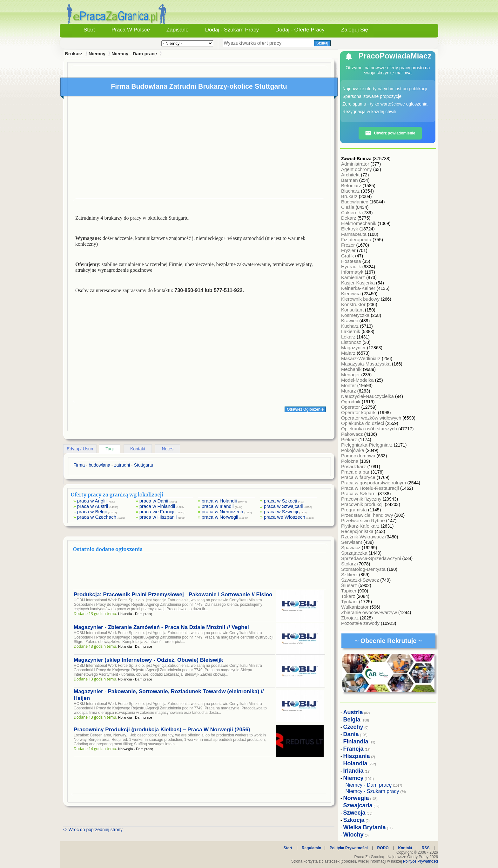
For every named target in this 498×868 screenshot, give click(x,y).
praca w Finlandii (157, 506)
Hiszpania (357, 756)
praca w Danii (154, 501)
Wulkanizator (356, 607)
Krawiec (350, 321)
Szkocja (354, 820)
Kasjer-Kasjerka (359, 283)
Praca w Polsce (131, 30)
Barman (350, 180)
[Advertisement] (199, 149)
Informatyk (353, 272)
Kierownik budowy (361, 299)
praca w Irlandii (218, 506)
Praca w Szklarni (360, 493)
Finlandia (356, 742)
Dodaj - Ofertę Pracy (300, 30)
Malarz (349, 353)
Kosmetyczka (356, 315)
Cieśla (348, 207)
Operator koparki (360, 412)
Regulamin (311, 848)
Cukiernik (352, 212)
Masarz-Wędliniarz (361, 358)
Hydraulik (352, 267)
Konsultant (353, 310)
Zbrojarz (350, 618)
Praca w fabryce (359, 477)
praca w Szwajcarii (284, 506)
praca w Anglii (92, 501)
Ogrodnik (351, 402)
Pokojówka (353, 450)
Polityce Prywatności (421, 861)
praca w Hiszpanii (158, 517)
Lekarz (349, 337)
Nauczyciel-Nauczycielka (368, 396)
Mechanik (352, 369)
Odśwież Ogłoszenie (305, 409)
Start (89, 30)
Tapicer (350, 591)
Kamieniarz (354, 277)
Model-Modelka (358, 380)
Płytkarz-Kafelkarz (361, 526)
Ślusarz (350, 585)
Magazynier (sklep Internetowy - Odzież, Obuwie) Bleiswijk (148, 660)
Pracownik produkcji (363, 504)
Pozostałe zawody (361, 623)
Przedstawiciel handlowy (368, 515)
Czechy (353, 727)
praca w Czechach (97, 517)
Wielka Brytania (365, 827)
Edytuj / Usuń (80, 449)
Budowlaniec (355, 202)
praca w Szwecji (281, 512)
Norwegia (356, 798)
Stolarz (349, 564)
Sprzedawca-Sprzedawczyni (372, 558)
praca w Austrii (93, 506)
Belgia (352, 720)
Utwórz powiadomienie (390, 133)
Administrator (356, 164)
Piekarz (350, 439)
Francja (353, 749)
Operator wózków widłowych (372, 418)
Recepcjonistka (358, 531)
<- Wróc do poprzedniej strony (93, 830)
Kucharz (350, 326)
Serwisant (352, 542)
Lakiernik (351, 331)
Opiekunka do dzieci (363, 423)
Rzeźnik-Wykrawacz (363, 537)
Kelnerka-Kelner (359, 288)
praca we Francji (157, 512)
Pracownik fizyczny (362, 499)
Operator (351, 407)
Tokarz (349, 596)
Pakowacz (353, 434)
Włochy (353, 835)
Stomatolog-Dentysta (364, 569)
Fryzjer (349, 250)
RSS (426, 848)
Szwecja (354, 813)
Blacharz (351, 191)
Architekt (351, 175)
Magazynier (354, 348)
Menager (351, 375)
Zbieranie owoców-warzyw (370, 612)
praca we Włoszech (285, 517)
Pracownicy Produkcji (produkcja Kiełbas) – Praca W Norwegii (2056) (162, 730)
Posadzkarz (354, 466)
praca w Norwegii (220, 517)
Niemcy (97, 54)
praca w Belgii (92, 512)
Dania (351, 734)
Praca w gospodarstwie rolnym (374, 483)
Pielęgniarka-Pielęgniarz (367, 445)
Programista (355, 510)
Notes (168, 449)
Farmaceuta (354, 234)
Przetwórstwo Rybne (364, 520)
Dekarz (349, 218)
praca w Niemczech (222, 512)
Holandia (355, 763)
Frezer (349, 245)
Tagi (110, 449)
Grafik (348, 256)
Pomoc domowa (359, 456)
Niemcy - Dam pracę (134, 54)
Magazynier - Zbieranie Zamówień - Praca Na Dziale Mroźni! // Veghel (161, 627)
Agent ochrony (357, 169)
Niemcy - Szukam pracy (372, 791)
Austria (353, 712)
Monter (349, 385)
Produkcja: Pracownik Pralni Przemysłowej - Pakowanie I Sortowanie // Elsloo (173, 595)
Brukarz (350, 196)
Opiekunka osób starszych (370, 429)
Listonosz (352, 342)
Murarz (349, 391)
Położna (350, 461)
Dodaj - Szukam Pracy (232, 30)
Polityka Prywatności (349, 848)
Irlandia (353, 771)
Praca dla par (356, 472)
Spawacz (351, 547)
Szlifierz (350, 574)
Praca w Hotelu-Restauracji (371, 488)
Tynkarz (350, 601)
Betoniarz (352, 185)
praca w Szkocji (280, 501)
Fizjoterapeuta (357, 239)
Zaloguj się (355, 30)
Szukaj (322, 43)
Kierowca (352, 294)
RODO (383, 848)
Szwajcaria (358, 805)
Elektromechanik (359, 223)
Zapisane (178, 30)
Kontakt (138, 449)
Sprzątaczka (355, 553)
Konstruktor (354, 304)
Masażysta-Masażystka (367, 364)
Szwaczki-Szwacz (361, 580)
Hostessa (352, 261)
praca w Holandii (219, 501)
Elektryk (350, 229)
